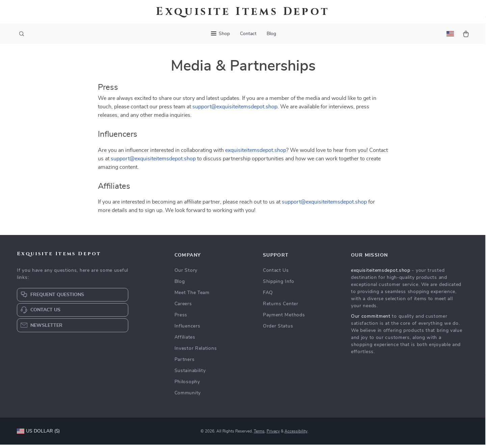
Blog (271, 34)
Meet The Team (192, 296)
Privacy (273, 434)
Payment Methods (284, 318)
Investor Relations (196, 352)
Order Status (278, 330)
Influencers (187, 330)
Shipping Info (279, 285)
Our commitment (371, 320)
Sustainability (190, 374)
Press (181, 318)
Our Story (186, 274)
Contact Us (276, 274)
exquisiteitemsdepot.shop (256, 153)
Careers (183, 307)
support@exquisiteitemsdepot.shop (235, 110)
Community (188, 396)
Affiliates (185, 341)
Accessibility (296, 434)
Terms (259, 434)
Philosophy (187, 385)
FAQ (268, 296)
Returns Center (281, 307)
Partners (185, 363)
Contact (248, 34)
